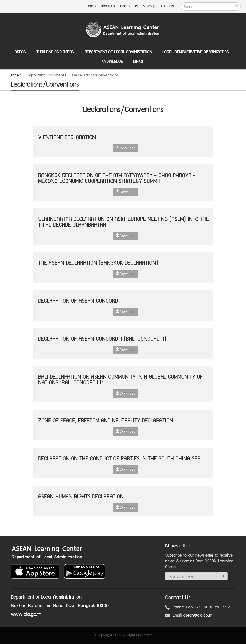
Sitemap (149, 6)
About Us (108, 6)
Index (16, 75)
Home (91, 6)
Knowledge (112, 62)
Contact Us (129, 6)
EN (172, 6)
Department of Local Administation (118, 52)
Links (138, 62)
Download (126, 148)
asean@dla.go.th (198, 615)
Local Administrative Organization (196, 52)
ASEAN (20, 52)
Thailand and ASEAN (55, 52)
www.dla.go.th (26, 614)
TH (163, 6)
